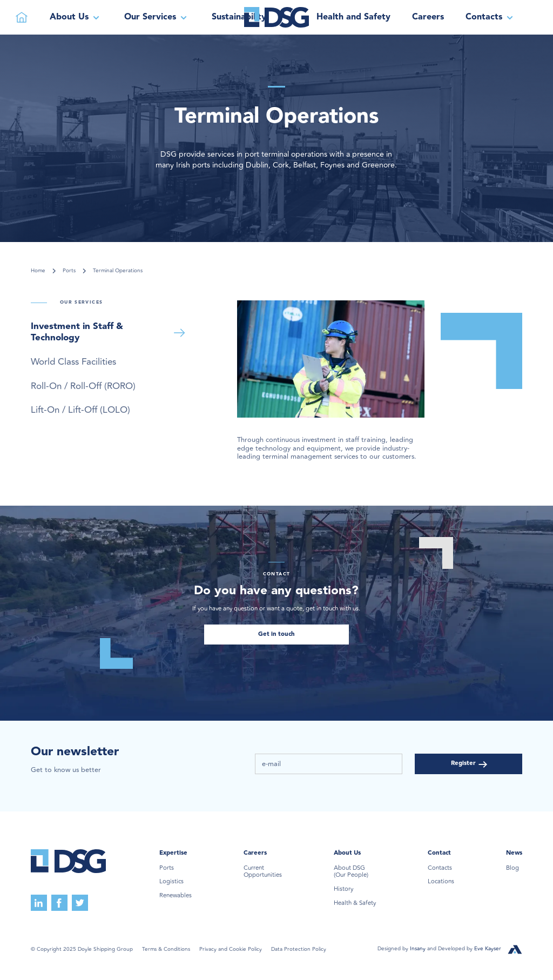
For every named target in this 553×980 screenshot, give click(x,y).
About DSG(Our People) (351, 872)
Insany (419, 949)
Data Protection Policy (299, 949)
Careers (428, 17)
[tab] (110, 333)
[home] (276, 17)
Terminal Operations (118, 271)
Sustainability (239, 17)
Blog (512, 868)
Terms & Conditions (166, 949)
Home (38, 271)
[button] (76, 17)
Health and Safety (353, 17)
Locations (441, 882)
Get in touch (276, 634)
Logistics (171, 882)
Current (263, 872)
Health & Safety (355, 903)
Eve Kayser (488, 949)
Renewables (176, 896)
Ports (69, 271)
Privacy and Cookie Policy (231, 949)
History (343, 889)
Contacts (440, 868)
